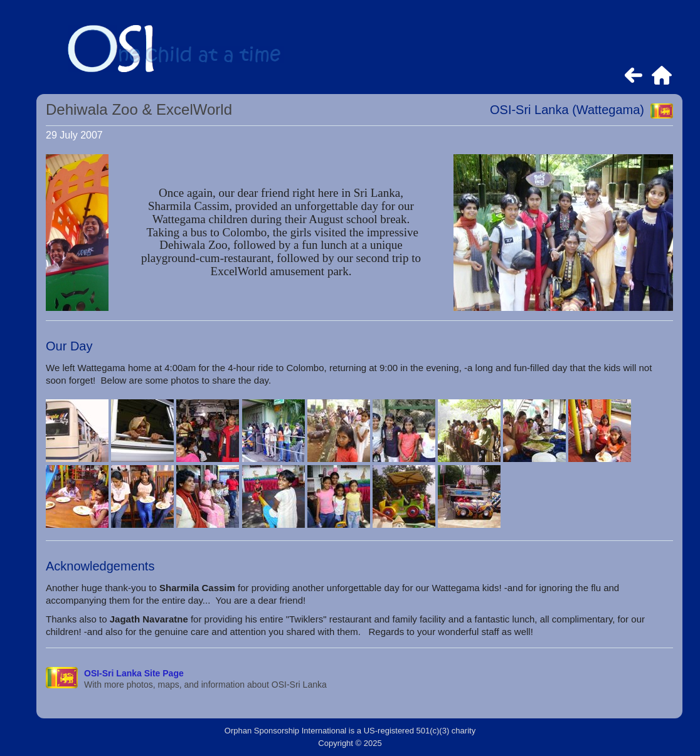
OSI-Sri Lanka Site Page (134, 673)
